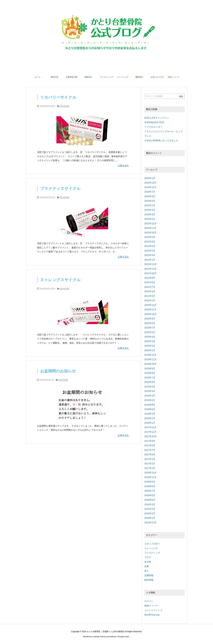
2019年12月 (150, 355)
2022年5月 (150, 251)
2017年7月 (150, 450)
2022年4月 (150, 255)
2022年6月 (150, 246)
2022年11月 (150, 228)
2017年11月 (150, 432)
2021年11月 (150, 269)
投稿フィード (151, 606)
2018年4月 (150, 414)
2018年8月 (150, 405)
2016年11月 (150, 477)
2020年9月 (150, 319)
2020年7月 (150, 328)
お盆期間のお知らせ (58, 371)
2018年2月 (150, 418)
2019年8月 (150, 373)
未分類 (148, 562)
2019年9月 (150, 368)
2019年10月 (150, 364)
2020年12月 (150, 305)
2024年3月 (150, 196)
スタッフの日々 (152, 544)
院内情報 (65, 106)
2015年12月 (150, 522)
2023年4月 (150, 210)
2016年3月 (150, 509)
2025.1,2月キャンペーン (157, 118)
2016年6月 (150, 495)
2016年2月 (150, 513)
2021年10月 (150, 273)
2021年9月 (150, 278)
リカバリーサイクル (58, 97)
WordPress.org (152, 615)
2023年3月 (150, 214)
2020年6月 (150, 332)
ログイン (149, 601)
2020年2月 (150, 346)
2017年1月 (150, 468)
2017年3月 (150, 464)
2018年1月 (150, 423)
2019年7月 (150, 378)
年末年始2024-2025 (154, 122)
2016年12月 (150, 473)
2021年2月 (150, 296)
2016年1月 (150, 518)
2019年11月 (150, 359)
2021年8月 (150, 282)
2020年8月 (150, 323)
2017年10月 (150, 436)
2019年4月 (150, 391)
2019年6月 (150, 382)
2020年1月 (150, 350)
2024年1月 (150, 205)
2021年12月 (150, 264)
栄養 (147, 566)
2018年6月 (150, 409)
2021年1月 (150, 300)
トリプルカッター (153, 127)
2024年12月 (150, 183)
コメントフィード (153, 610)
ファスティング (152, 553)
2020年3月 (150, 341)
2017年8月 (150, 445)
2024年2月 (150, 201)
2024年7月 (150, 192)
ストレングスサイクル (60, 280)
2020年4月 (150, 337)
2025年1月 (150, 178)
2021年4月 (150, 291)
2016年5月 (150, 500)
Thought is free (123, 637)
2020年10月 (150, 314)
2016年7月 (150, 491)
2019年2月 (150, 400)
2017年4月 (150, 459)
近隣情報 (149, 575)
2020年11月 (150, 310)
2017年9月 (150, 441)
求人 (147, 571)
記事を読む (123, 166)
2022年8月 (150, 242)
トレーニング (151, 548)
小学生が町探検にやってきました (161, 140)
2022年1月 (150, 260)
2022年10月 (150, 233)
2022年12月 (150, 223)
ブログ (148, 557)
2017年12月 (150, 427)
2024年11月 (150, 187)
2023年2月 (150, 219)
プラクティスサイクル (60, 188)
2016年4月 (150, 504)
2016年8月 (150, 486)
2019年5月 (150, 387)
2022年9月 (150, 237)
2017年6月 (150, 455)
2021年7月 (150, 287)
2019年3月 (150, 396)
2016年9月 (150, 482)
